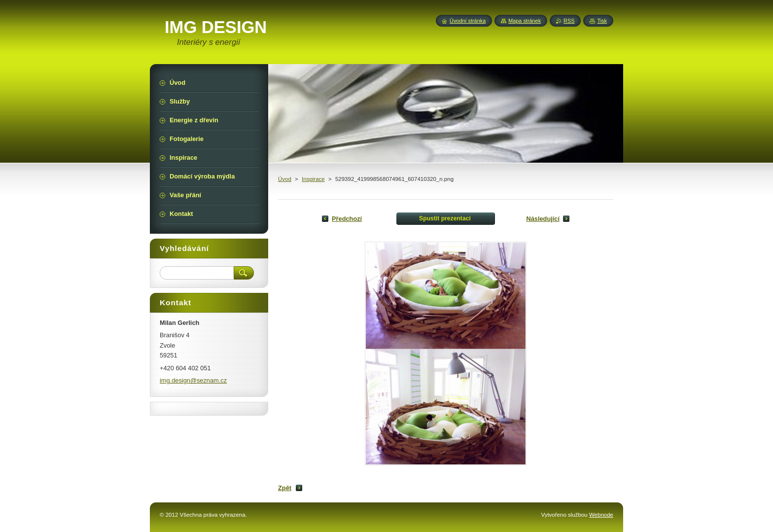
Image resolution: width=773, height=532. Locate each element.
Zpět (285, 488)
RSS (569, 21)
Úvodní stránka (468, 21)
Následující (543, 219)
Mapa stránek (525, 21)
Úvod (285, 179)
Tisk (602, 21)
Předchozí (347, 219)
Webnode (601, 515)
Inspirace (313, 179)
